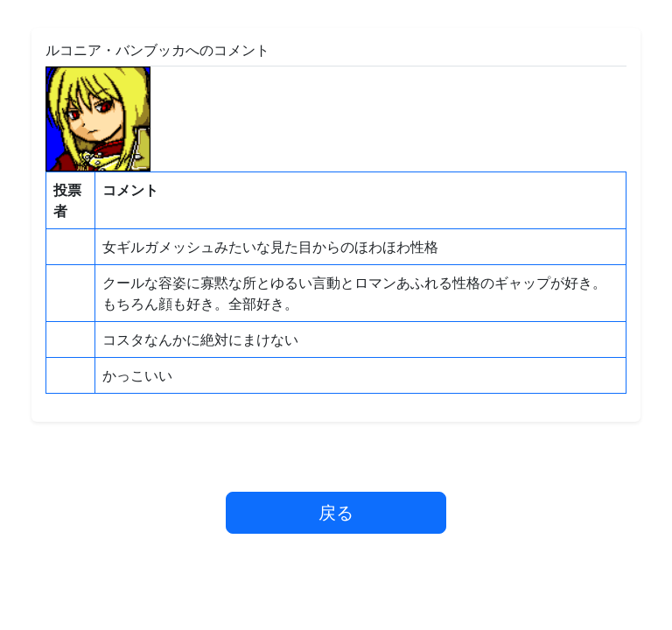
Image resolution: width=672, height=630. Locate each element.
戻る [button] (336, 512)
